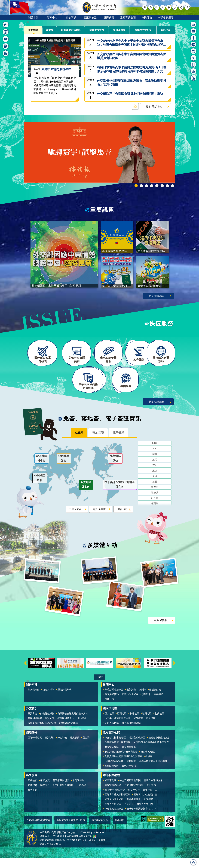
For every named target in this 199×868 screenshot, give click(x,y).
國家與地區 (90, 18)
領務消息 (166, 30)
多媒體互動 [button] (6, 53)
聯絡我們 (120, 830)
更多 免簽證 (99, 520)
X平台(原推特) (193, 58)
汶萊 (155, 476)
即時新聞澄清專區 (71, 30)
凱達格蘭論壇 (134, 809)
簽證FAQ (45, 795)
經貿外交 (50, 728)
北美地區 (115, 469)
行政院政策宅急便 (114, 771)
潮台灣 (86, 748)
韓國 (155, 465)
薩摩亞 (155, 498)
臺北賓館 (151, 795)
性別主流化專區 (137, 748)
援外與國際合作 (66, 728)
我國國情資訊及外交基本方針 (73, 724)
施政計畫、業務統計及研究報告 (121, 762)
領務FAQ (32, 795)
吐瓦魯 (155, 508)
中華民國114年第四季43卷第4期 (141, 186)
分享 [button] (181, 7)
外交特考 (148, 809)
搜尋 (187, 7)
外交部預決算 (129, 757)
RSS (193, 78)
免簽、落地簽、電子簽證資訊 (102, 428)
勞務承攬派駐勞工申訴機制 (153, 771)
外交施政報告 (47, 724)
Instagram (193, 51)
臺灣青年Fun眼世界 (115, 800)
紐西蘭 (155, 514)
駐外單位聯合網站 (114, 809)
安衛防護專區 (112, 776)
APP (193, 64)
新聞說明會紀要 (143, 30)
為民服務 (147, 18)
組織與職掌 (48, 700)
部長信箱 (193, 31)
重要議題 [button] (6, 32)
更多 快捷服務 (156, 412)
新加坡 (155, 503)
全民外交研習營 (113, 814)
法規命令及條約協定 (159, 748)
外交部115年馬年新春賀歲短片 (136, 186)
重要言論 (32, 724)
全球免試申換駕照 (167, 186)
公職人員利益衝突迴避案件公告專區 (123, 766)
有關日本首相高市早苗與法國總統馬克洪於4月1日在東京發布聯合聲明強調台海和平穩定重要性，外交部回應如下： (132, 69)
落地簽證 (98, 443)
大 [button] (163, 7)
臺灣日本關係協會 (153, 790)
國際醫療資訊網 (113, 795)
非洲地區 (40, 489)
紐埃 (155, 481)
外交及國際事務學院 (130, 790)
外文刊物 (62, 748)
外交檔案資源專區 (114, 818)
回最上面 (193, 862)
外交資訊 (71, 18)
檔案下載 (122, 520)
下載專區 (81, 795)
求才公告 (109, 709)
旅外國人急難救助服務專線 (193, 24)
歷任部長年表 (65, 700)
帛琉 (155, 487)
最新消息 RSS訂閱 (135, 106)
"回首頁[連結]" (145, 7)
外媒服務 (75, 748)
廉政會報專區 (148, 762)
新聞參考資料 (97, 30)
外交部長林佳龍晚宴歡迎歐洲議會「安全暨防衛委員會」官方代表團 (132, 83)
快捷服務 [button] (6, 39)
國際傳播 (109, 18)
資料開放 (131, 771)
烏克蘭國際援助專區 (162, 186)
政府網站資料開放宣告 (38, 830)
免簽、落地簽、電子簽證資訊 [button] (6, 46)
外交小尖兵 (134, 800)
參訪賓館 (32, 800)
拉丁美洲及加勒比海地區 (120, 495)
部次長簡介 (34, 700)
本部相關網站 (166, 18)
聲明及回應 (119, 30)
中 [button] (169, 7)
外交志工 (129, 814)
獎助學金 (82, 728)
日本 (155, 459)
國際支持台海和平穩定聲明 (42, 733)
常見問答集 (78, 790)
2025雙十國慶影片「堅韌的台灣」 (146, 186)
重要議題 (102, 210)
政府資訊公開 (128, 18)
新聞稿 (50, 30)
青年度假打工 (150, 800)
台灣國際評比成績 (68, 733)
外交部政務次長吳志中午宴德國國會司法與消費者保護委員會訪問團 (132, 56)
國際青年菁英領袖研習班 (118, 804)
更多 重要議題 (157, 297)
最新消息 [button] (6, 25)
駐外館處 (138, 728)
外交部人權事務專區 (115, 748)
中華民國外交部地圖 (94, 847)
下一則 (174, 673)
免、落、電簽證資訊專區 (173, 186)
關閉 (101, 687)
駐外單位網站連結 (131, 733)
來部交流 (45, 790)
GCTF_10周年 (152, 186)
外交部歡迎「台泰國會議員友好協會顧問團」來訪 (130, 96)
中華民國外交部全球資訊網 (100, 7)
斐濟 (155, 492)
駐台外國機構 (112, 733)
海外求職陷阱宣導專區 (157, 186)
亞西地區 (64, 469)
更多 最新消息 (154, 107)
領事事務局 (111, 790)
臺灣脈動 (50, 748)
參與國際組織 (35, 728)
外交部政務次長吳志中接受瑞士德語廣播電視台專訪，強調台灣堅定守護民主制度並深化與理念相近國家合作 (132, 43)
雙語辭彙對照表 (61, 790)
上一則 (25, 673)
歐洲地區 (42, 469)
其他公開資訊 (129, 776)
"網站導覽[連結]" (151, 7)
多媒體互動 (102, 555)
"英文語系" (157, 7)
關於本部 (33, 18)
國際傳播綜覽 (35, 748)
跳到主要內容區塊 (1, 1)
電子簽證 (121, 443)
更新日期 (44, 854)
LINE (193, 44)
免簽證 (76, 443)
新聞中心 (52, 18)
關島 (155, 454)
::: (28, 22)
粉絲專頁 (193, 38)
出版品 (149, 766)
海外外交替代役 (145, 814)
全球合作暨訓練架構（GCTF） (143, 818)
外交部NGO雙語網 (134, 795)
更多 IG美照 (161, 630)
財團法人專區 (112, 757)
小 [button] (175, 7)
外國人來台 (75, 520)
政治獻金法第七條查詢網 (118, 752)
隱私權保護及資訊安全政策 (71, 830)
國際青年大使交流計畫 (145, 804)
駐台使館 (151, 728)
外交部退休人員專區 (63, 795)
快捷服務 (162, 324)
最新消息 (33, 30)
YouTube (193, 71)
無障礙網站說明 (100, 830)
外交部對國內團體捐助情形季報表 (151, 752)
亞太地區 (86, 495)
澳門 (155, 470)
